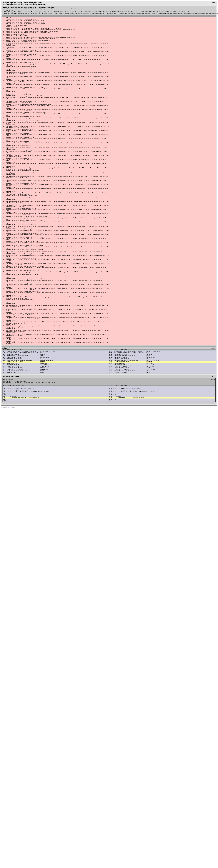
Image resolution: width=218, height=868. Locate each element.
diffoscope (10, 484)
